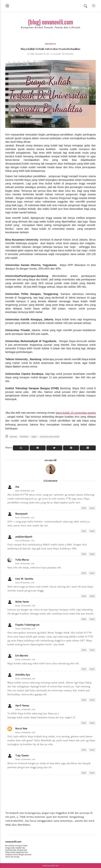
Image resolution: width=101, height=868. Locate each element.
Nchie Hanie (22, 602)
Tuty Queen (22, 755)
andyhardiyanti (24, 537)
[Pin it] (71, 448)
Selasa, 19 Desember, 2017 (25, 606)
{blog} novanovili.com (50, 22)
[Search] (85, 6)
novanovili (51, 460)
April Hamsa (22, 705)
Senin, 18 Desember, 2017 (25, 491)
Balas (84, 508)
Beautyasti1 (21, 514)
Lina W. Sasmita (24, 579)
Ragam (34, 437)
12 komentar (69, 54)
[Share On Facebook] (38, 448)
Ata (17, 487)
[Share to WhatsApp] (21, 448)
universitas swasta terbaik (50, 437)
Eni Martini (22, 656)
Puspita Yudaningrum (27, 625)
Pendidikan (25, 437)
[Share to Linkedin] (88, 448)
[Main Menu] (93, 6)
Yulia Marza (22, 560)
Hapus (92, 508)
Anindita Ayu (23, 675)
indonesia (50, 44)
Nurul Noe (21, 728)
